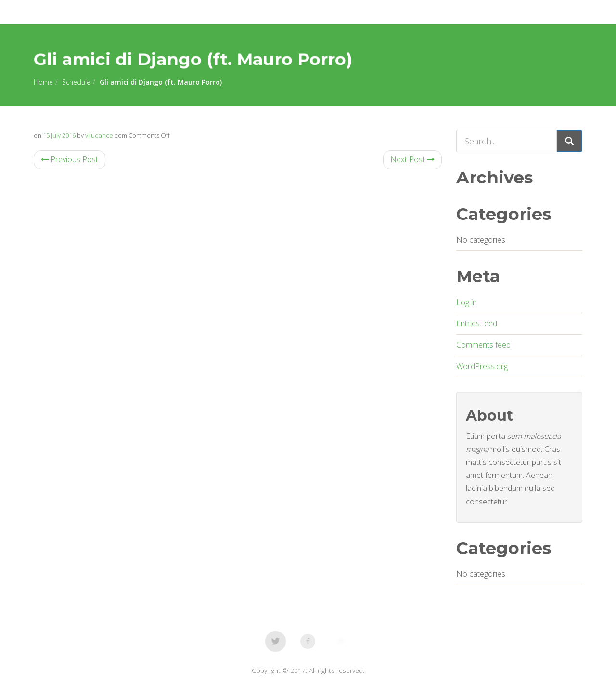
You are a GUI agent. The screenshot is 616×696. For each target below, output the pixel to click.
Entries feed (477, 323)
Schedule (76, 82)
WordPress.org (482, 366)
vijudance (99, 135)
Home (43, 82)
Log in (467, 302)
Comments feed (483, 345)
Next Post (412, 159)
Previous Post (70, 159)
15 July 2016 (59, 135)
